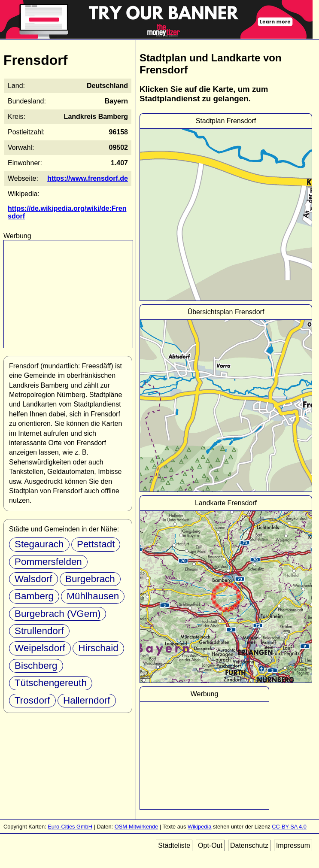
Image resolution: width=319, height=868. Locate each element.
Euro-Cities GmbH (70, 827)
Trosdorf (32, 700)
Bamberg (34, 596)
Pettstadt (96, 544)
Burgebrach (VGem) (58, 614)
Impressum (293, 845)
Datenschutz (249, 845)
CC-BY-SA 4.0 (289, 827)
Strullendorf (39, 631)
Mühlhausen (93, 596)
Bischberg (36, 666)
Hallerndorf (87, 700)
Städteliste (174, 845)
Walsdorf (33, 579)
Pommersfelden (48, 562)
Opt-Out (210, 845)
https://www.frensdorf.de (88, 178)
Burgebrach (90, 579)
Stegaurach (39, 544)
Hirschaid (98, 648)
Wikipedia (199, 827)
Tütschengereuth (51, 683)
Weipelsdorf (40, 648)
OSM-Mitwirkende (137, 827)
